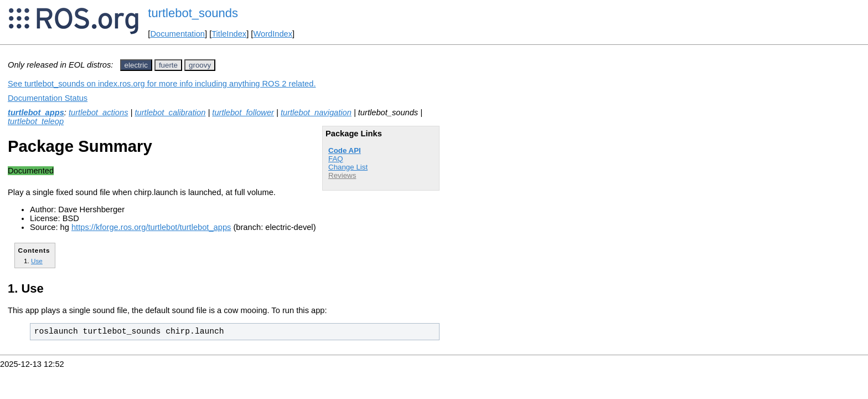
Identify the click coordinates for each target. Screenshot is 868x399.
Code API (345, 150)
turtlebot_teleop (36, 121)
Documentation (177, 34)
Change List (348, 167)
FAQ (336, 159)
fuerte (168, 65)
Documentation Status (48, 98)
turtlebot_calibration (170, 112)
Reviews (342, 175)
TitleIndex (229, 34)
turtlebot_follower (243, 112)
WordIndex (273, 34)
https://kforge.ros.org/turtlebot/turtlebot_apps (151, 227)
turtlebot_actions (99, 112)
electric (136, 65)
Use (37, 261)
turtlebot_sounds (193, 13)
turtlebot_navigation (316, 112)
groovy (200, 65)
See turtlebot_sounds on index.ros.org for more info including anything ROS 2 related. (162, 84)
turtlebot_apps (36, 112)
